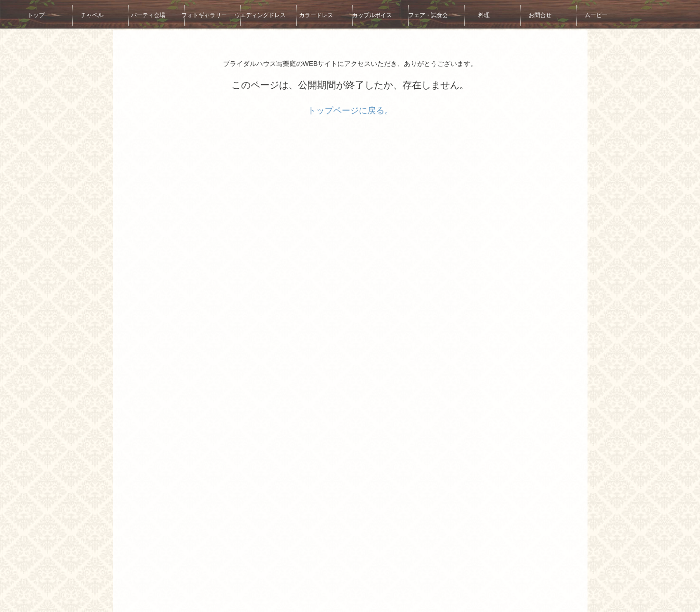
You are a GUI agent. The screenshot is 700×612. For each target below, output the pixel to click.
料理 (476, 14)
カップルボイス (364, 14)
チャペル (84, 14)
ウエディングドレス (252, 14)
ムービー (588, 14)
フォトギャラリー (196, 14)
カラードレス (308, 14)
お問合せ (532, 14)
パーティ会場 (140, 14)
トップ (28, 14)
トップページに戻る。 (350, 111)
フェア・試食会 (420, 14)
